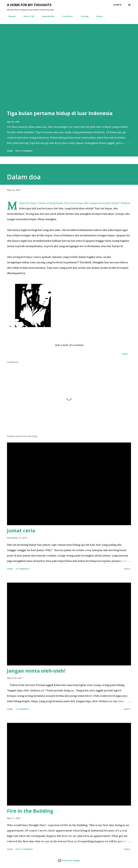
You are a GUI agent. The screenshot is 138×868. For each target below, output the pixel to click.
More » (127, 569)
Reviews (98, 16)
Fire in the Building (30, 811)
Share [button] (10, 151)
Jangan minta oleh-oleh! (36, 671)
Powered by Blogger (69, 860)
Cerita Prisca (66, 16)
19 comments (22, 709)
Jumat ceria (21, 530)
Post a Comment (24, 151)
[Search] (117, 5)
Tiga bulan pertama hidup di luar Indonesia (60, 113)
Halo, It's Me (27, 16)
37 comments (22, 569)
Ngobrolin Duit (46, 16)
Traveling (83, 16)
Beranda (10, 16)
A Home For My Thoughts (29, 5)
